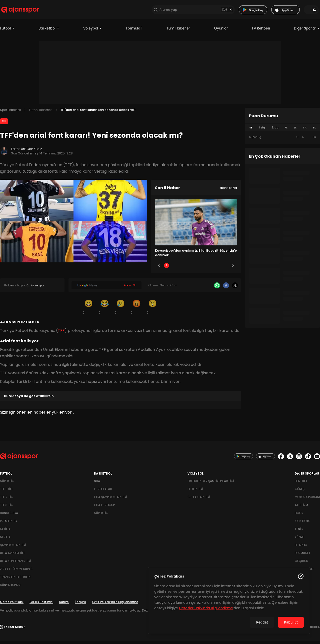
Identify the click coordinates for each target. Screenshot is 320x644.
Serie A (5, 540)
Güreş (300, 492)
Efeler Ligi (195, 492)
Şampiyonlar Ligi (13, 548)
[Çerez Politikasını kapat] (301, 576)
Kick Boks (302, 524)
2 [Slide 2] (181, 268)
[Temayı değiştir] (312, 11)
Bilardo (301, 548)
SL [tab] (251, 130)
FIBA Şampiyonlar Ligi (110, 500)
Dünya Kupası (10, 588)
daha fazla (228, 191)
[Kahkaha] (104, 309)
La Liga (5, 532)
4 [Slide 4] (211, 268)
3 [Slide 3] (196, 268)
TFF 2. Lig (7, 500)
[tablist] (282, 130)
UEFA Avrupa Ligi (13, 556)
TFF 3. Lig (7, 508)
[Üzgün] (120, 309)
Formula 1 (134, 31)
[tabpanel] (282, 140)
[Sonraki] (233, 268)
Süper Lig (7, 484)
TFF (4, 124)
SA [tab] (305, 130)
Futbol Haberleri (41, 113)
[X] (235, 288)
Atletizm (301, 508)
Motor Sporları (307, 500)
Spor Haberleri (10, 113)
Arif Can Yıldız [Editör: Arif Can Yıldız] (31, 152)
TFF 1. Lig (6, 492)
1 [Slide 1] (166, 268)
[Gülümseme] (88, 309)
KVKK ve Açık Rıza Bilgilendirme (115, 605)
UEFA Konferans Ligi (15, 564)
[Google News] (106, 288)
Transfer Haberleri (15, 580)
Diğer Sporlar (307, 31)
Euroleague (103, 492)
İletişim (80, 605)
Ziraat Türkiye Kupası (17, 572)
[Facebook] (226, 288)
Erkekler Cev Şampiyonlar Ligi (211, 484)
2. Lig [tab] (275, 130)
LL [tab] (295, 130)
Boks (299, 516)
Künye (64, 605)
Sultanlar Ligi (199, 500)
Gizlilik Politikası (41, 605)
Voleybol (93, 31)
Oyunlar (221, 31)
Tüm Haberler (178, 31)
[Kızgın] (136, 309)
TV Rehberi (261, 31)
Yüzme (299, 540)
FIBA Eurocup (104, 508)
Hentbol (301, 484)
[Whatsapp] (217, 288)
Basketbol (49, 31)
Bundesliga (9, 516)
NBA (97, 484)
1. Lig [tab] (262, 130)
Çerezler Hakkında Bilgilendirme (206, 608)
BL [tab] (314, 130)
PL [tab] (286, 130)
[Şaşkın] (152, 309)
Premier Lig (8, 524)
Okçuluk (301, 564)
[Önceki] (159, 268)
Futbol (7, 31)
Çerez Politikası (12, 605)
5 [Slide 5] (226, 268)
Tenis (299, 532)
